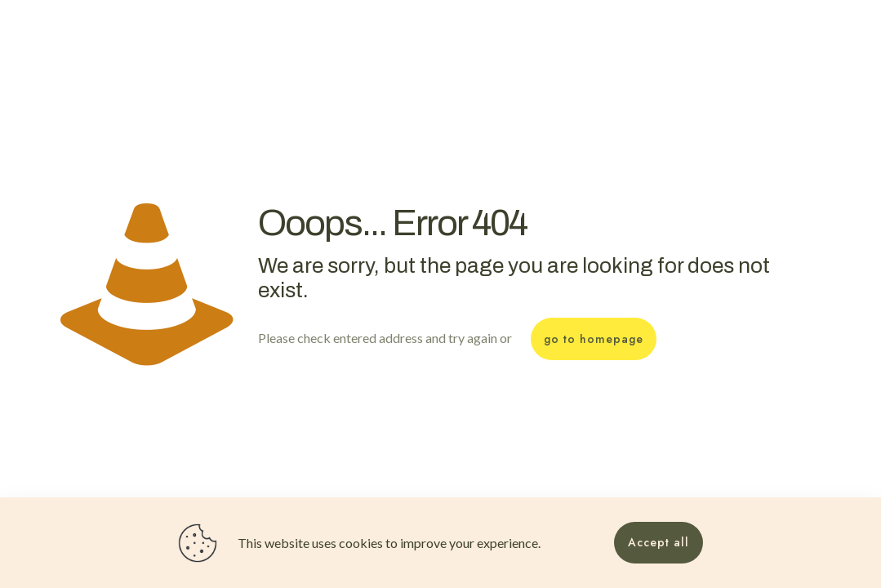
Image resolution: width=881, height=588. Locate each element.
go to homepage (594, 339)
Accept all (659, 542)
